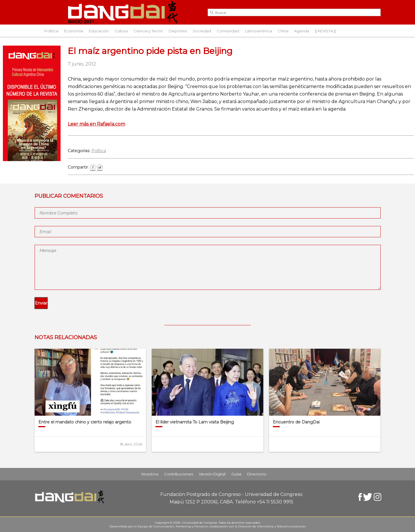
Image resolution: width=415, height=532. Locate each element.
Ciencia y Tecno (148, 31)
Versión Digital (212, 474)
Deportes (178, 31)
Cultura (121, 31)
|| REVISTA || (325, 31)
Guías (236, 474)
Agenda (302, 31)
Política (51, 31)
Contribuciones (179, 474)
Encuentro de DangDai (296, 422)
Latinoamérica (258, 31)
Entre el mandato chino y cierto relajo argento (85, 422)
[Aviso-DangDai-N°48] (32, 159)
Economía (74, 31)
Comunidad (228, 31)
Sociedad (202, 31)
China (283, 31)
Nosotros (150, 474)
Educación (99, 31)
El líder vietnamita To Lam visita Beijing (195, 422)
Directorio (257, 474)
